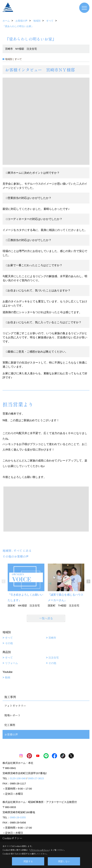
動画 (8, 677)
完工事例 (10, 725)
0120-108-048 (18, 778)
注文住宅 (54, 658)
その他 (9, 643)
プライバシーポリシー (39, 850)
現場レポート (12, 715)
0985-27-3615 (36, 778)
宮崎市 (52, 638)
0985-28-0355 (18, 817)
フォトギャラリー (15, 706)
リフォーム (12, 663)
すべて (9, 638)
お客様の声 (11, 734)
